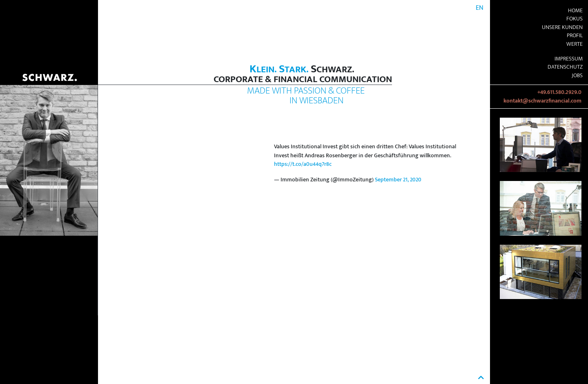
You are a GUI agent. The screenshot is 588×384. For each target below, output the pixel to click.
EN (480, 8)
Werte (575, 44)
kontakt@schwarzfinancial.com (542, 101)
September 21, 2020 (398, 180)
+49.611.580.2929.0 (559, 92)
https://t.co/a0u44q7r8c (303, 164)
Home (575, 11)
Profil (575, 36)
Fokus (575, 19)
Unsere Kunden (562, 27)
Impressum (569, 59)
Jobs (577, 76)
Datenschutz (565, 67)
